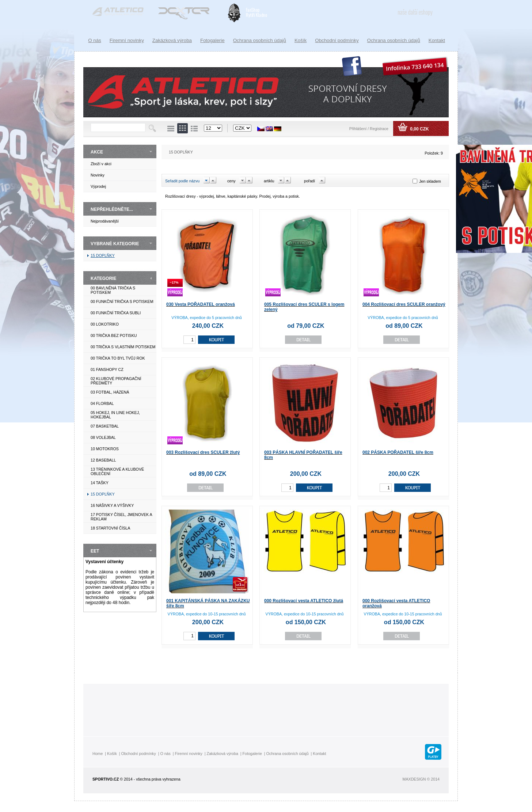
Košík (301, 40)
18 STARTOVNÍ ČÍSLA (110, 528)
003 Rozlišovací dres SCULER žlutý (203, 452)
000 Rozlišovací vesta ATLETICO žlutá (304, 601)
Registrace (379, 129)
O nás (95, 40)
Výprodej (98, 186)
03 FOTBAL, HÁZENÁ (110, 392)
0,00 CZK (419, 129)
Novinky (98, 175)
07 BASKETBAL (105, 426)
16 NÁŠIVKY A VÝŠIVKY (112, 505)
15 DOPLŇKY (103, 255)
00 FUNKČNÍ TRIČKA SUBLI (116, 313)
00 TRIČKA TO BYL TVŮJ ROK (118, 358)
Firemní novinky (127, 40)
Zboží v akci (101, 164)
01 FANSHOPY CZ (107, 369)
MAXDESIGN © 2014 (421, 779)
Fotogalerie (212, 40)
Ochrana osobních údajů (394, 40)
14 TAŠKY (100, 483)
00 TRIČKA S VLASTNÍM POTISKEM (123, 347)
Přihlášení (358, 129)
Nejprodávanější (105, 221)
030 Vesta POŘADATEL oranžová (201, 304)
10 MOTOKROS (105, 449)
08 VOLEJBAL (103, 437)
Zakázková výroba (172, 40)
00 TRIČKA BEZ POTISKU (114, 335)
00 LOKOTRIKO (105, 324)
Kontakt (437, 40)
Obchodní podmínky (337, 40)
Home (98, 754)
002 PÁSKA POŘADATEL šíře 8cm (398, 452)
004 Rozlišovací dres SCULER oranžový (404, 304)
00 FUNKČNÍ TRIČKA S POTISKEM (122, 301)
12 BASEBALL (103, 460)
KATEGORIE (103, 278)
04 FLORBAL (102, 403)
